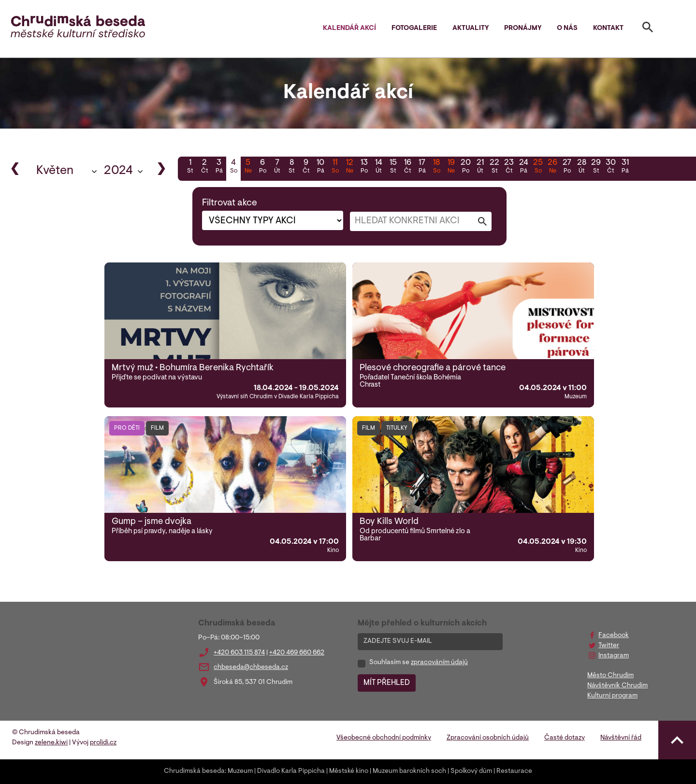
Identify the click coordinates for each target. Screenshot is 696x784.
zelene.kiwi (51, 743)
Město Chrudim (610, 676)
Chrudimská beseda (194, 771)
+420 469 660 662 (297, 653)
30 (610, 167)
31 (625, 167)
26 (552, 167)
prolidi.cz (103, 743)
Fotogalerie (414, 29)
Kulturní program (612, 696)
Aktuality (471, 29)
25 (538, 167)
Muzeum (240, 771)
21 (480, 167)
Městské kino (349, 771)
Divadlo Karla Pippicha (291, 771)
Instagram (614, 656)
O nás (567, 29)
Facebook (614, 636)
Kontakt (608, 29)
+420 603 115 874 (239, 653)
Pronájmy (523, 29)
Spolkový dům (471, 771)
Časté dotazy (565, 738)
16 (407, 167)
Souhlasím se (419, 663)
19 (451, 167)
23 (509, 167)
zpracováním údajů (439, 663)
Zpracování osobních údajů (488, 738)
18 (436, 167)
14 (378, 167)
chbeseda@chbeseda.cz (251, 668)
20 (465, 167)
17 (422, 167)
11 (335, 167)
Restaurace (514, 771)
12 (349, 167)
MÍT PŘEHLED (387, 683)
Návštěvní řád (621, 738)
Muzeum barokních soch (409, 771)
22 (494, 167)
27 (567, 167)
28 (581, 167)
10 (320, 167)
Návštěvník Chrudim (617, 686)
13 (364, 167)
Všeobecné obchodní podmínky (384, 738)
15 (393, 167)
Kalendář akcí (349, 29)
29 (596, 167)
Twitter (609, 646)
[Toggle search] (648, 29)
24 (523, 167)
